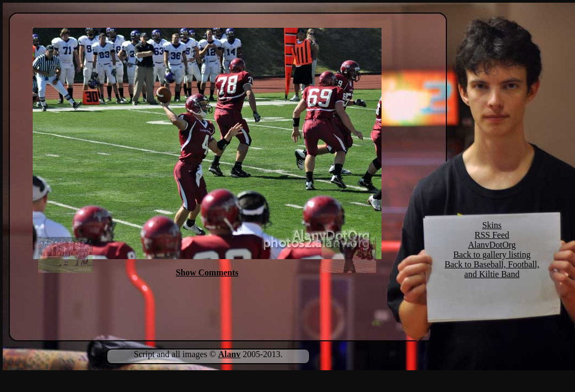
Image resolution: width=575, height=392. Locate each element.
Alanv (229, 354)
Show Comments (207, 272)
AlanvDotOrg (492, 245)
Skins (492, 225)
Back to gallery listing (492, 255)
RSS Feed (492, 235)
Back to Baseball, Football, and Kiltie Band (492, 269)
